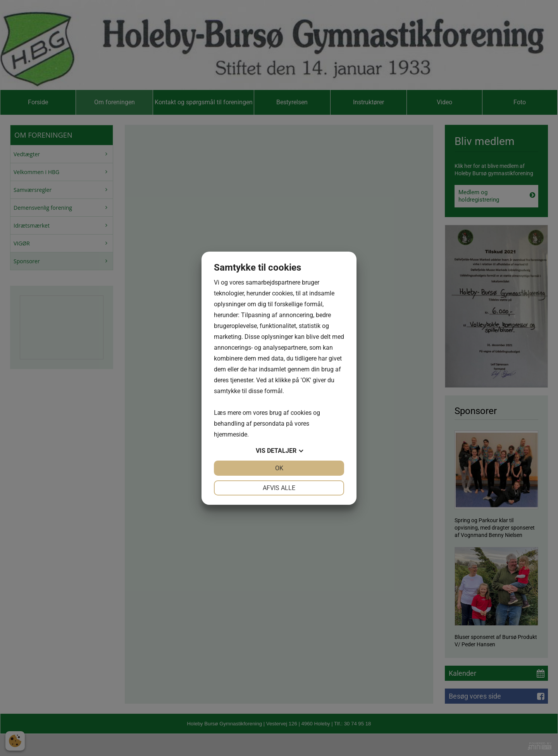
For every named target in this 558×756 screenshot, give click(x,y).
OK (279, 468)
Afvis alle (279, 488)
